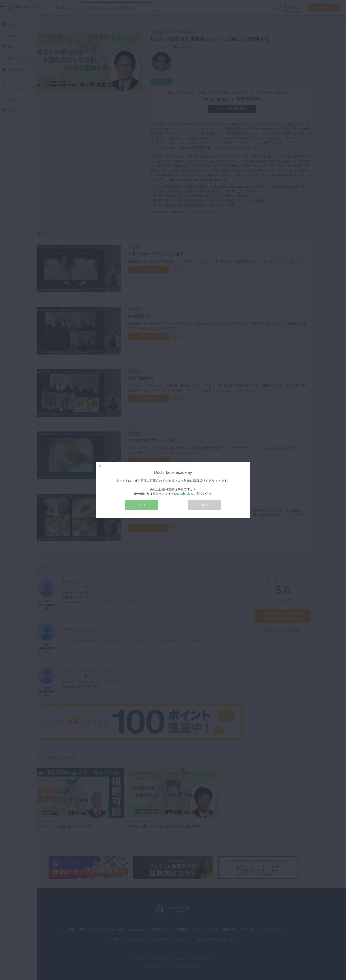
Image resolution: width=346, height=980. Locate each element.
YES (142, 505)
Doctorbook (182, 494)
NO (204, 505)
